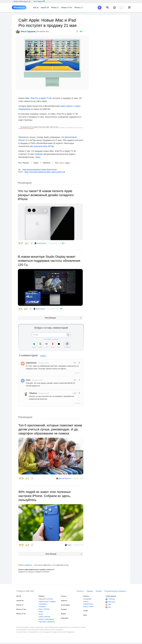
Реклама (95, 589)
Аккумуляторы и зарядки (48, 600)
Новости (62, 160)
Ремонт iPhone (89, 606)
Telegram (34, 345)
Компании (65, 618)
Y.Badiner (33, 391)
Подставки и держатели (48, 623)
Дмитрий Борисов (65, 476)
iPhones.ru (75, 589)
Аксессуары (66, 603)
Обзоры (42, 594)
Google (40, 345)
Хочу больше (50, 315)
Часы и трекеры (45, 609)
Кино (85, 615)
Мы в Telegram (38, 1)
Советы (86, 594)
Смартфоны (43, 603)
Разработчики (89, 603)
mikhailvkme (31, 360)
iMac (27, 96)
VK (46, 345)
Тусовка (64, 608)
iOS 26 (19, 594)
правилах (28, 562)
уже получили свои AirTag (42, 144)
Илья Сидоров (28, 29)
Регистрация (67, 345)
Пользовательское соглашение (114, 589)
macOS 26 (20, 599)
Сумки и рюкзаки (45, 617)
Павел (69, 542)
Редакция (86, 589)
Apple (38, 155)
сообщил (39, 152)
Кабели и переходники (47, 620)
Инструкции (88, 597)
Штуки (41, 614)
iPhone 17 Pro (22, 608)
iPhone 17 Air (22, 613)
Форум (36, 160)
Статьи (64, 594)
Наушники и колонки (47, 597)
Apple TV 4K (46, 96)
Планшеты (43, 606)
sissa (28, 377)
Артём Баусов (41, 241)
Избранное (47, 160)
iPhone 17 (20, 603)
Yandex (53, 345)
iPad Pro (34, 96)
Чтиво (86, 610)
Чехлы (41, 611)
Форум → (44, 353)
